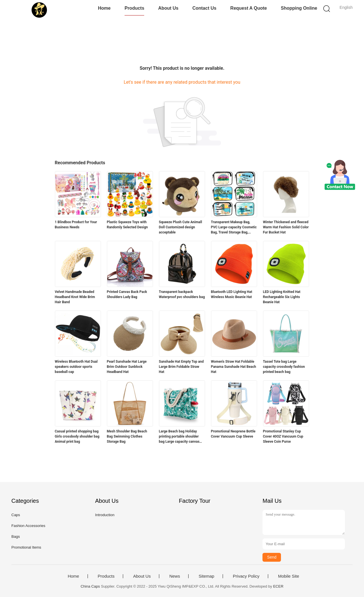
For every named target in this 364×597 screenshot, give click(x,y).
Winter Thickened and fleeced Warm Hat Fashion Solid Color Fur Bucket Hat (286, 227)
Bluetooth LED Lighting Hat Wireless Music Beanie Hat (232, 294)
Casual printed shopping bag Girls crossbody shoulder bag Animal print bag (77, 436)
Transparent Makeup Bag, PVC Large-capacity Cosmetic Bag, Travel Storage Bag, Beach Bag (234, 227)
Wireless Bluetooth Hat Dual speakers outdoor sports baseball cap (76, 367)
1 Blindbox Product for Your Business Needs (76, 225)
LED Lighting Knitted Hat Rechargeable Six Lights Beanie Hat (282, 297)
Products (134, 8)
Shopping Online (299, 8)
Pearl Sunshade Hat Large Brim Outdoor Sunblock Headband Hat (127, 367)
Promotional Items (26, 547)
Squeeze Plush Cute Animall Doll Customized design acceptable (181, 227)
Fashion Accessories (28, 526)
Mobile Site (289, 576)
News (175, 576)
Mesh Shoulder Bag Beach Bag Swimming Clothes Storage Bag (127, 436)
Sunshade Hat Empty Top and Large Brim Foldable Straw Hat (181, 367)
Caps (16, 515)
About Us (168, 8)
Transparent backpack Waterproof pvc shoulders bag (182, 294)
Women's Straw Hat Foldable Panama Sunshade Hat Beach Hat (234, 367)
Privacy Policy (246, 576)
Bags (16, 537)
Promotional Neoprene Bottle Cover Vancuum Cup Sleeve (233, 434)
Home (104, 8)
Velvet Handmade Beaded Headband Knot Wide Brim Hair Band (75, 297)
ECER (278, 586)
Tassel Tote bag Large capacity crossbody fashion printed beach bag (284, 367)
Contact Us (204, 8)
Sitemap (206, 576)
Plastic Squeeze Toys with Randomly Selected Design (127, 225)
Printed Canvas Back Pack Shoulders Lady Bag (127, 294)
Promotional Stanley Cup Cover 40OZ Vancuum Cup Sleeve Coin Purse (283, 436)
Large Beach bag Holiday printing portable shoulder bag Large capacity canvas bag (179, 437)
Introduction (105, 515)
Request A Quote (249, 8)
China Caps (90, 586)
